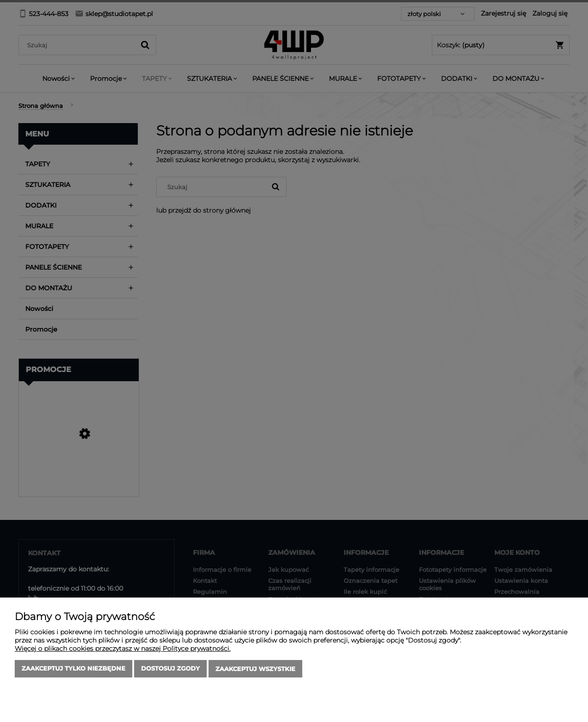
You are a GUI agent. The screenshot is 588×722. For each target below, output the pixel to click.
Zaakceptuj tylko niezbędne (73, 669)
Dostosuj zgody (170, 669)
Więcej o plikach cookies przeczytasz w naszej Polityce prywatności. (123, 649)
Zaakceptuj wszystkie (255, 669)
